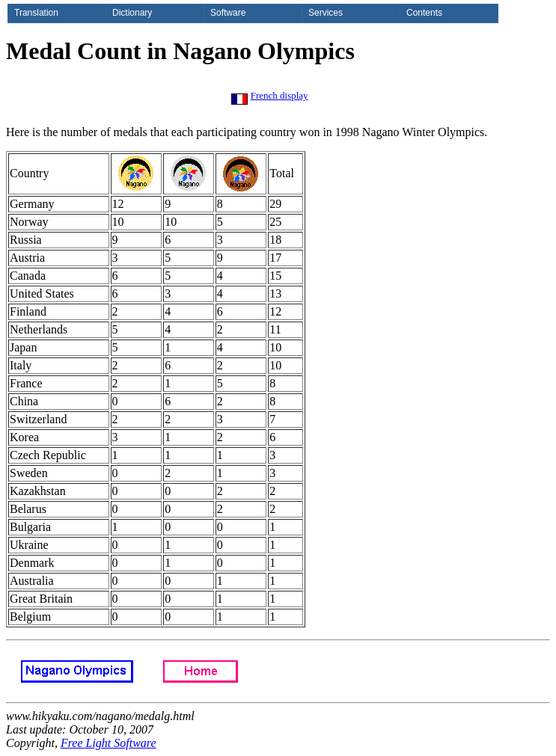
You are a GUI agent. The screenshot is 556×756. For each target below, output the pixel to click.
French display (279, 95)
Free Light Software (109, 743)
